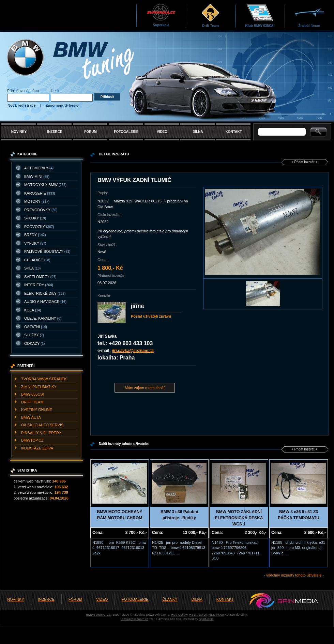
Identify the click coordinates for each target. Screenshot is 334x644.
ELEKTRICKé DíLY (45, 293)
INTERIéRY (39, 285)
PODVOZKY (39, 227)
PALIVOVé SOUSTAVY (47, 251)
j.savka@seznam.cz (134, 619)
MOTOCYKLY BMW (45, 185)
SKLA (32, 268)
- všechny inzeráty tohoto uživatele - (294, 575)
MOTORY (37, 201)
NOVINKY (19, 132)
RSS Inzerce (198, 615)
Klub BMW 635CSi (260, 16)
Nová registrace (22, 105)
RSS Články (179, 615)
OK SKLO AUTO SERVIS (42, 425)
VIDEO (162, 132)
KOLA (33, 310)
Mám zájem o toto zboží (145, 388)
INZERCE (55, 132)
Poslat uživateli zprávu (151, 316)
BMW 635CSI (33, 394)
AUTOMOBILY (39, 168)
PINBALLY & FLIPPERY (41, 433)
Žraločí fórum (309, 16)
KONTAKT (233, 132)
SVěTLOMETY (40, 277)
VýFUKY (35, 243)
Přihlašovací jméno (23, 91)
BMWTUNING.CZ (98, 615)
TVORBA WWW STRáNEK (44, 379)
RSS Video (216, 615)
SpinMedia (206, 619)
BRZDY (35, 235)
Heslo (56, 91)
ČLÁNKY (170, 599)
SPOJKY (35, 218)
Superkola (161, 15)
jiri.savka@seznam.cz (133, 351)
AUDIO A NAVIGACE (45, 302)
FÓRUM (90, 132)
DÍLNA (198, 132)
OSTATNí (36, 327)
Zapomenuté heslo (62, 105)
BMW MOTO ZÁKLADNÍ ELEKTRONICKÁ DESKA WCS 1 (239, 518)
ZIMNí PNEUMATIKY (39, 387)
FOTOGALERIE (126, 132)
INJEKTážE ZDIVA (37, 448)
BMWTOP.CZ (32, 440)
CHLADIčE (37, 260)
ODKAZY (34, 343)
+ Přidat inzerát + (304, 162)
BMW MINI (37, 177)
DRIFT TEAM (32, 402)
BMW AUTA (31, 417)
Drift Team (210, 16)
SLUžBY (34, 335)
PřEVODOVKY (41, 210)
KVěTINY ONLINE (37, 410)
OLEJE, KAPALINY (43, 318)
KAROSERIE (40, 193)
